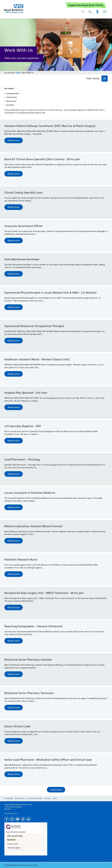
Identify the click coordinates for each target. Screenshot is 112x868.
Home (18, 73)
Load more (56, 790)
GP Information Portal (35, 798)
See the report (14, 848)
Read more (14, 140)
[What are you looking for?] (83, 12)
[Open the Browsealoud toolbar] (97, 12)
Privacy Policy (20, 798)
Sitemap (48, 798)
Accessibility (9, 798)
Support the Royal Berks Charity (86, 5)
